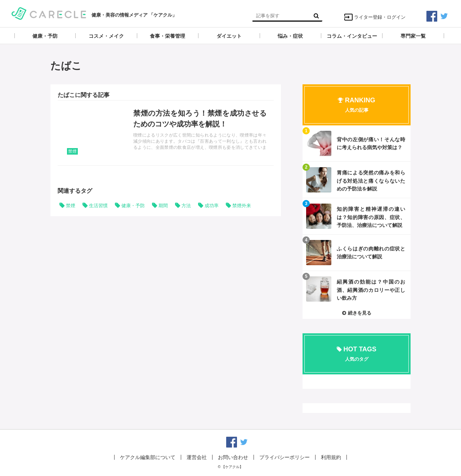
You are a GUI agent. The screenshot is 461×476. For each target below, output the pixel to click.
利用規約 (331, 457)
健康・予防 (133, 206)
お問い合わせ (233, 457)
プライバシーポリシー (285, 457)
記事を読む (166, 133)
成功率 (212, 206)
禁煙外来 (242, 206)
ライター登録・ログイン (375, 17)
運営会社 (197, 457)
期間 (163, 206)
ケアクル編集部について (148, 457)
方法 (186, 206)
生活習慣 (98, 206)
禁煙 (72, 151)
